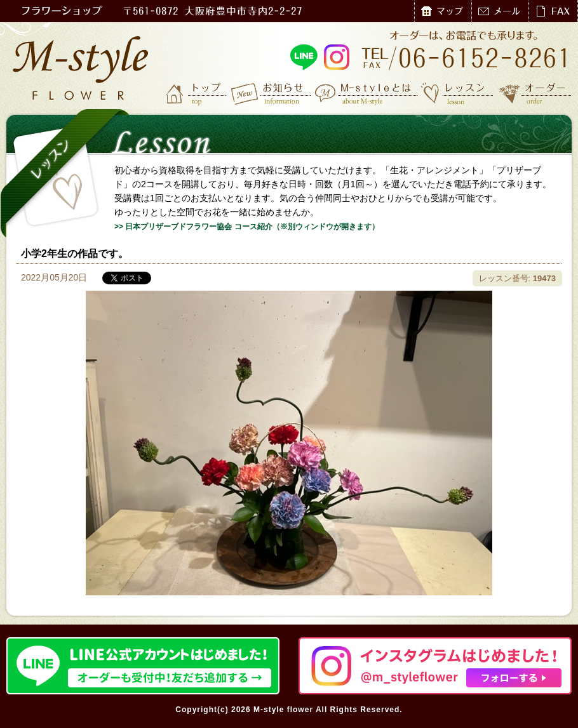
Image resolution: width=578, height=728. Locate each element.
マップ (443, 11)
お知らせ (272, 93)
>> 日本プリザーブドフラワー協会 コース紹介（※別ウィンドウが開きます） (247, 227)
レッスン (457, 93)
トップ (197, 93)
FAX (553, 11)
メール (500, 11)
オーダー (535, 93)
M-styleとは (367, 93)
